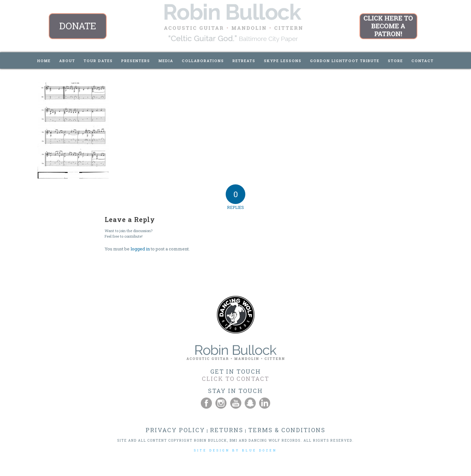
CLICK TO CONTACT (235, 379)
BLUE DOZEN (260, 450)
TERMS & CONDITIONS (287, 430)
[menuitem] (44, 60)
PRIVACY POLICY (175, 430)
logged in (140, 249)
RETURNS (227, 430)
